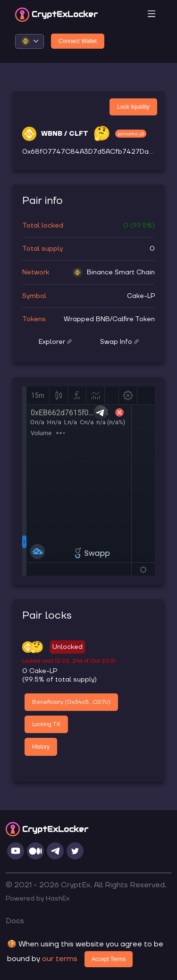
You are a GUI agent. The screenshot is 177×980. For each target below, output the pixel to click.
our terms (60, 959)
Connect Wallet (78, 41)
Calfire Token (134, 319)
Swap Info (119, 342)
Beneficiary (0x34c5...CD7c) (71, 702)
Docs (15, 921)
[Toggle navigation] (152, 14)
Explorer (55, 342)
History (41, 747)
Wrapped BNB (87, 319)
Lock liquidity (133, 107)
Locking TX (46, 724)
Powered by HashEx (38, 899)
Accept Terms (109, 959)
